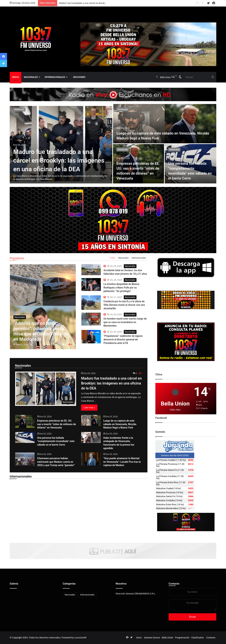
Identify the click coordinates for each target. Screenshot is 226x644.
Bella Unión (167, 638)
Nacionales (31, 77)
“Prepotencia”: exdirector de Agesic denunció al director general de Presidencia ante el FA (123, 339)
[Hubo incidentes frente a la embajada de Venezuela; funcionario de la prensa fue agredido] (91, 437)
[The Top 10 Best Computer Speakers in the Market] (91, 270)
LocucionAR (80, 638)
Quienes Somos (152, 638)
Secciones (79, 77)
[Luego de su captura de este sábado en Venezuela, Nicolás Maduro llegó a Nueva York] (165, 124)
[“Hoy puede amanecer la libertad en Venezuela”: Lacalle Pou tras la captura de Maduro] (91, 459)
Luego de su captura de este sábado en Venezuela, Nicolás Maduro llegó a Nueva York (120, 424)
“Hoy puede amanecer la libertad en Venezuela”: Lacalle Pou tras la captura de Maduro (122, 462)
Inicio (16, 77)
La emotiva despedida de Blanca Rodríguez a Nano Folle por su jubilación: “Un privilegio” (121, 287)
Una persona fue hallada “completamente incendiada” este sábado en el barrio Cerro (56, 441)
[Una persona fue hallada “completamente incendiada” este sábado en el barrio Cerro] (25, 437)
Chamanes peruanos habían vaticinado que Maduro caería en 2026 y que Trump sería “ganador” (56, 462)
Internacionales (55, 77)
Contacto (174, 584)
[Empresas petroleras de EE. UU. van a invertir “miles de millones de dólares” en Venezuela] (25, 421)
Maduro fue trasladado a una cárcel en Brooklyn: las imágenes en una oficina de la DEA (59, 161)
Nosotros (121, 584)
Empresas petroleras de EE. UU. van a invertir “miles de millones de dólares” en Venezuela (57, 424)
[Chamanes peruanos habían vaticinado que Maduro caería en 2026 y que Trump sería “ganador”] (25, 459)
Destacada (19, 109)
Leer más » (89, 408)
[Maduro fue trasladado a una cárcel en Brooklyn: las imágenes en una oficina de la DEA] (61, 144)
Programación (182, 638)
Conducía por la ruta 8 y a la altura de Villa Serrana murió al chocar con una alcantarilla (124, 305)
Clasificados (197, 638)
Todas (112, 258)
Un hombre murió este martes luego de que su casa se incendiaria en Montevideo (125, 322)
